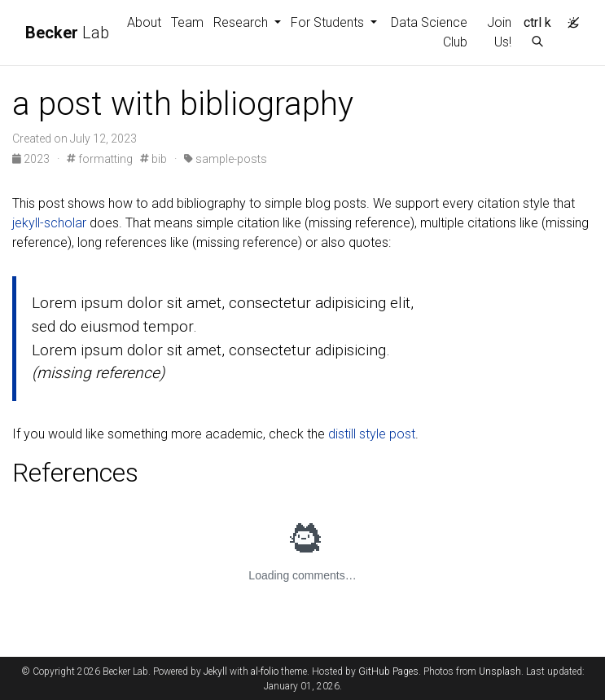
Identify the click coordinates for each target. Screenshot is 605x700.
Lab (67, 33)
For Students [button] (329, 22)
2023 (32, 159)
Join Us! (499, 32)
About (144, 22)
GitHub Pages (388, 671)
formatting (100, 159)
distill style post (372, 434)
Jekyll (215, 671)
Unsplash (500, 671)
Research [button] (242, 22)
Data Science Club (429, 32)
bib (153, 159)
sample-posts (226, 159)
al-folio (265, 671)
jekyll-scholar (49, 223)
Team (187, 22)
